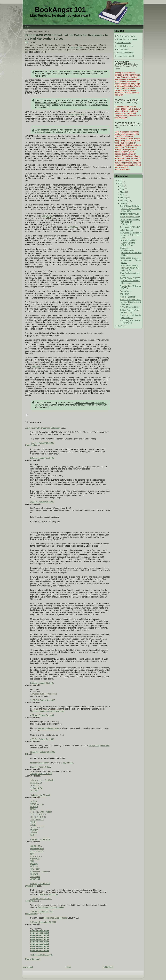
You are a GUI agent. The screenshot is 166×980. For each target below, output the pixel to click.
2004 (120, 326)
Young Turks (126, 291)
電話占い (34, 832)
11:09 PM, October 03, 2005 (43, 700)
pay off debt (68, 763)
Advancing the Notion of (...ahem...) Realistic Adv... (131, 235)
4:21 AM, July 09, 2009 (40, 795)
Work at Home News (126, 36)
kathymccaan (31, 914)
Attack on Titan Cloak (49, 895)
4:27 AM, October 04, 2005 (42, 715)
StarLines (36, 367)
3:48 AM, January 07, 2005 (42, 458)
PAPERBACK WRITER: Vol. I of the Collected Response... (130, 281)
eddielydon (30, 901)
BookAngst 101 (60, 10)
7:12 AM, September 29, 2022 (43, 922)
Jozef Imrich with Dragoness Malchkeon (43, 428)
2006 (120, 181)
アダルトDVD (36, 788)
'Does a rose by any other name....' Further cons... (130, 260)
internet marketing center (49, 728)
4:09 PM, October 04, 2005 (42, 739)
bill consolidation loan (40, 763)
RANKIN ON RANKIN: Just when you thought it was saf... (131, 209)
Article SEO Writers (125, 53)
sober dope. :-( (126, 230)
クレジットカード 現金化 (42, 780)
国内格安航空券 (37, 849)
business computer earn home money (48, 711)
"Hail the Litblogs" (128, 297)
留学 (32, 854)
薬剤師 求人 (36, 846)
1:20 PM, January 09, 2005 (42, 502)
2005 (120, 183)
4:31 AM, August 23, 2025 (42, 955)
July (122, 186)
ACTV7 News (123, 49)
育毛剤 (33, 822)
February (124, 201)
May (122, 192)
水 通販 (34, 790)
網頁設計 (34, 874)
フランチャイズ (37, 820)
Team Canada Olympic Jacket (51, 907)
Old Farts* (125, 294)
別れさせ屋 (35, 877)
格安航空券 (35, 879)
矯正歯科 (34, 864)
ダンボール (35, 785)
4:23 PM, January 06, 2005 (42, 443)
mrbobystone (31, 886)
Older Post (108, 967)
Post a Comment (33, 959)
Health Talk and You (125, 46)
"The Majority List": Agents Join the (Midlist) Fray (128, 243)
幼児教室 (34, 830)
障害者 (33, 809)
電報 (32, 861)
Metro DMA (73, 227)
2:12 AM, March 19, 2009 (41, 774)
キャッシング (36, 783)
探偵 (32, 835)
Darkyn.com (47, 216)
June (122, 189)
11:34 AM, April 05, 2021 (41, 899)
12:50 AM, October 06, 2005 (43, 752)
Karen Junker (31, 445)
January (124, 203)
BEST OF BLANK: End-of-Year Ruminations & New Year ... (131, 302)
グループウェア (37, 827)
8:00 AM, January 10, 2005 (42, 683)
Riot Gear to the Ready (130, 217)
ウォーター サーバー (40, 871)
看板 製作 (35, 869)
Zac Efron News (124, 43)
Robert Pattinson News (127, 39)
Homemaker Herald (125, 56)
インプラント (36, 856)
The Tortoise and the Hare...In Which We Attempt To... (129, 268)
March (123, 198)
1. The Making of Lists (130, 307)
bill (27, 754)
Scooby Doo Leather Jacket (55, 918)
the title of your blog (76, 114)
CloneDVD (35, 859)
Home (68, 967)
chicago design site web (99, 746)
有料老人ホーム (37, 804)
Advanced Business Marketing (43, 694)
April (122, 195)
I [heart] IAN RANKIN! (130, 214)
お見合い (34, 801)
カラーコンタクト (38, 814)
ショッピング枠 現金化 (41, 812)
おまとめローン (37, 851)
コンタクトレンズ (38, 817)
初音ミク (34, 866)
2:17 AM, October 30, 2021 (42, 911)
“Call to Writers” (76, 47)
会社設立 (34, 807)
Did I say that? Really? (130, 227)
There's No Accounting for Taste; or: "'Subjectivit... (130, 222)
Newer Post (28, 967)
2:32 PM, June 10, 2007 (41, 767)
